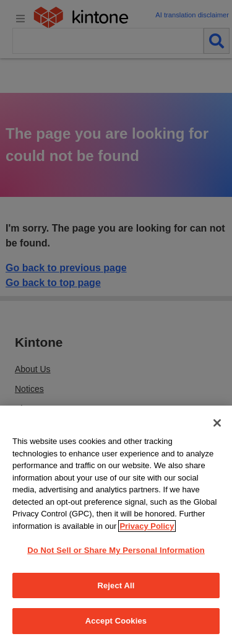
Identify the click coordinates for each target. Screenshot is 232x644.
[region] (116, 525)
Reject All (116, 585)
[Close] (217, 423)
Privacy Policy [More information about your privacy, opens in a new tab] (147, 526)
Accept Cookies (116, 621)
